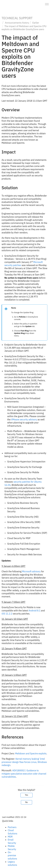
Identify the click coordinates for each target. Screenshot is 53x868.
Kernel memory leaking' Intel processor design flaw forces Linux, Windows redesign (24, 762)
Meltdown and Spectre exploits (31, 753)
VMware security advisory (24, 419)
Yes (26, 795)
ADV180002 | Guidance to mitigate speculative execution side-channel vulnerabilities (24, 774)
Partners (12, 827)
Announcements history (17, 23)
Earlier (36, 23)
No (27, 802)
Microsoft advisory (31, 571)
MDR (10, 837)
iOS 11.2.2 (7, 614)
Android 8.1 (34, 611)
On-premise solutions (12, 855)
